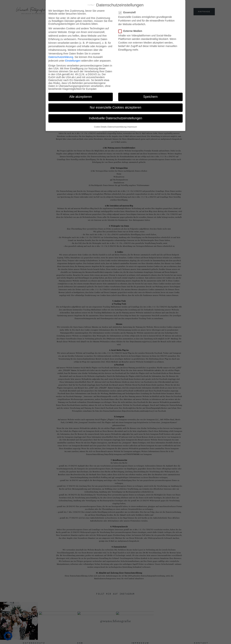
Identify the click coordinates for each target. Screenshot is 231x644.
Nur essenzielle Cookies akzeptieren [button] (115, 107)
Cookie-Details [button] (100, 126)
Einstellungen (73, 60)
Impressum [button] (132, 126)
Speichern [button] (151, 96)
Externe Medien (131, 30)
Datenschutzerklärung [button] (117, 126)
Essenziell (128, 12)
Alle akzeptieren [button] (81, 96)
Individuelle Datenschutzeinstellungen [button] (116, 118)
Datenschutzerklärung (61, 56)
